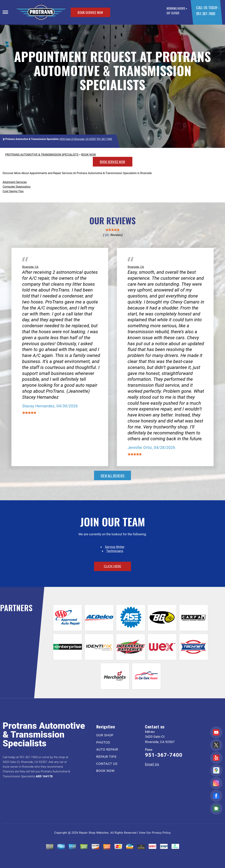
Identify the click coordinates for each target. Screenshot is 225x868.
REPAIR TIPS (106, 757)
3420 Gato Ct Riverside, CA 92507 (78, 139)
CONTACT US (107, 764)
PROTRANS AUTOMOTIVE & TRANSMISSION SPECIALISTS (42, 155)
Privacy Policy (161, 833)
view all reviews (112, 475)
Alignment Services (15, 182)
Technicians (115, 551)
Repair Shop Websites (94, 833)
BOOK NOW (89, 155)
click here (112, 566)
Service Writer (115, 547)
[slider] (112, 230)
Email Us (152, 764)
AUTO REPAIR (107, 749)
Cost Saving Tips (13, 191)
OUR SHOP (105, 735)
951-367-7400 (206, 13)
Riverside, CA (30, 267)
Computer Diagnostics (17, 187)
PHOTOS (103, 742)
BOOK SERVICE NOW (90, 12)
